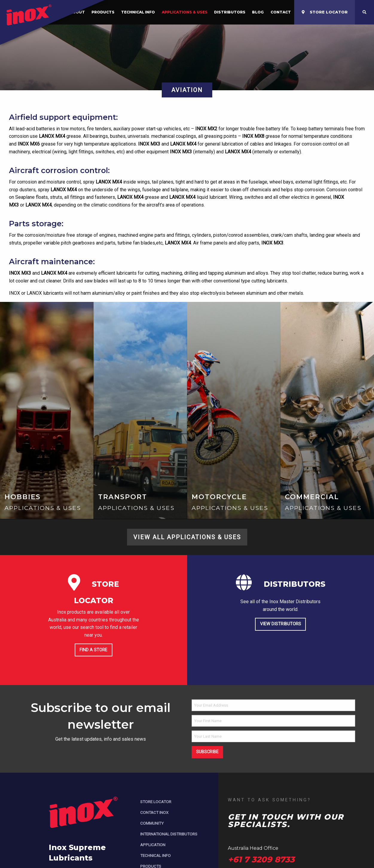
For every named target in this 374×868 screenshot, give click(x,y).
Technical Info (138, 12)
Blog (258, 12)
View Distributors (281, 624)
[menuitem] (138, 12)
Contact (281, 12)
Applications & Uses (185, 12)
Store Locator (156, 802)
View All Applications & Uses (187, 537)
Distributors (230, 12)
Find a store (93, 650)
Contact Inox (154, 812)
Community (152, 823)
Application (153, 845)
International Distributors (169, 834)
